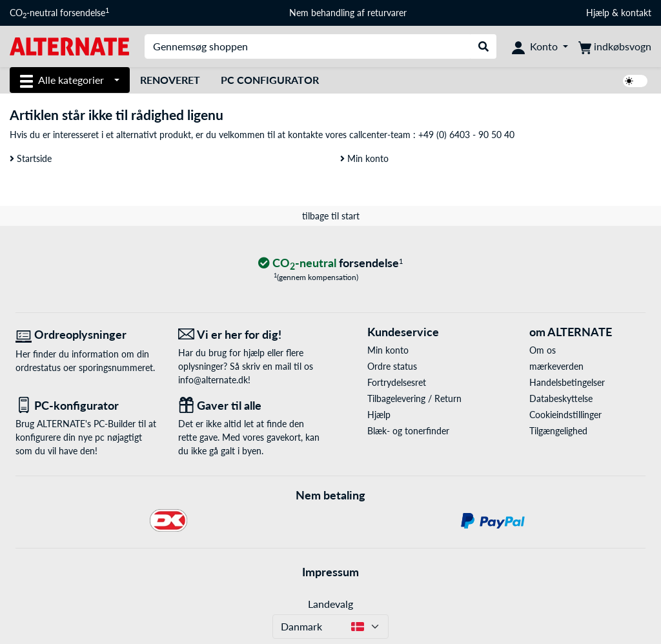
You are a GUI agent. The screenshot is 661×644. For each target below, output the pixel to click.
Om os (543, 350)
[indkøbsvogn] (615, 46)
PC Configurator (270, 80)
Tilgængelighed (558, 431)
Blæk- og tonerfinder (408, 431)
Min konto (364, 158)
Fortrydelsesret (397, 382)
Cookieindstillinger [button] (565, 415)
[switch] (635, 81)
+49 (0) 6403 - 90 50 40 (466, 135)
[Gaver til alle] (250, 406)
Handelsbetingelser (567, 382)
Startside (31, 158)
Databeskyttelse (561, 398)
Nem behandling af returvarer (348, 13)
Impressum (330, 572)
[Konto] (540, 46)
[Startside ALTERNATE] (69, 45)
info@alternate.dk (213, 380)
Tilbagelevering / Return (414, 398)
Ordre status (392, 366)
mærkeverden (556, 366)
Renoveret (170, 80)
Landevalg (330, 604)
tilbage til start (331, 216)
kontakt (636, 13)
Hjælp (598, 13)
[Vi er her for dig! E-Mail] (250, 335)
